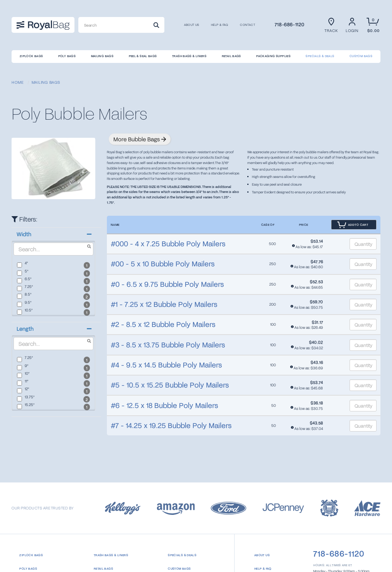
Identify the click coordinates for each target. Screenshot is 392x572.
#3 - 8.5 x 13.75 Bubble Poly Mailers (168, 345)
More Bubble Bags (140, 139)
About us (192, 25)
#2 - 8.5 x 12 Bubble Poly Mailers (163, 324)
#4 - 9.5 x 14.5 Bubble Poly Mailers (166, 365)
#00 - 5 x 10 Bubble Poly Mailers (163, 264)
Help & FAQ (220, 25)
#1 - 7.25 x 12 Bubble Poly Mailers (164, 304)
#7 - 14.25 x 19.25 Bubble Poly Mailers (171, 425)
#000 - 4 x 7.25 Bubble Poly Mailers (168, 244)
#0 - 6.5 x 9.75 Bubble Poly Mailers (167, 284)
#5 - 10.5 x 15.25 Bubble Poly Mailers (170, 385)
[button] (53, 234)
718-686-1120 (290, 24)
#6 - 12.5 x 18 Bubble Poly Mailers (164, 405)
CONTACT (248, 25)
